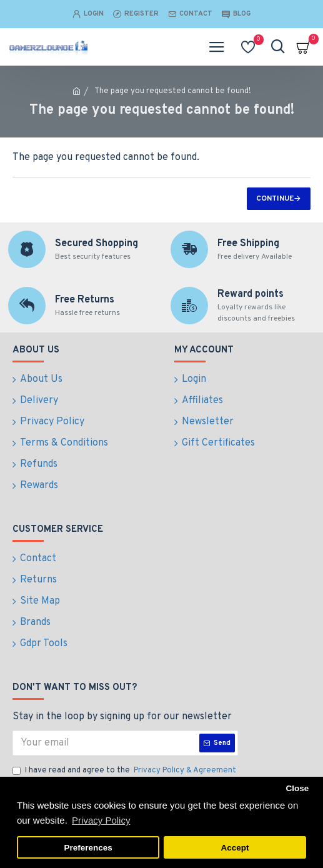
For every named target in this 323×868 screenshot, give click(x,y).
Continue (275, 199)
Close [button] (297, 788)
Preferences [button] (88, 848)
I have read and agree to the (125, 771)
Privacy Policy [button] (101, 820)
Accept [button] (235, 848)
